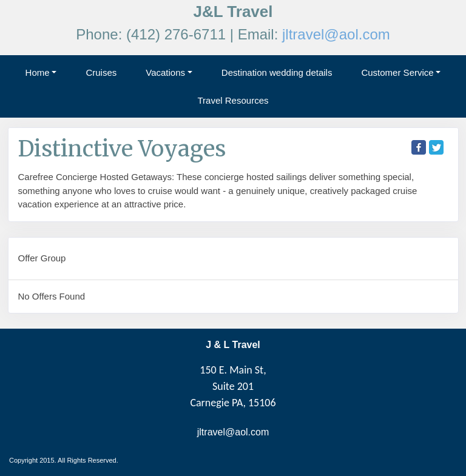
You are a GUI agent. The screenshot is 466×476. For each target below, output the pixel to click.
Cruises (101, 72)
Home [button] (38, 72)
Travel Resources (233, 100)
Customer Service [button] (397, 72)
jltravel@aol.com (336, 34)
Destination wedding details (277, 72)
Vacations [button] (165, 72)
